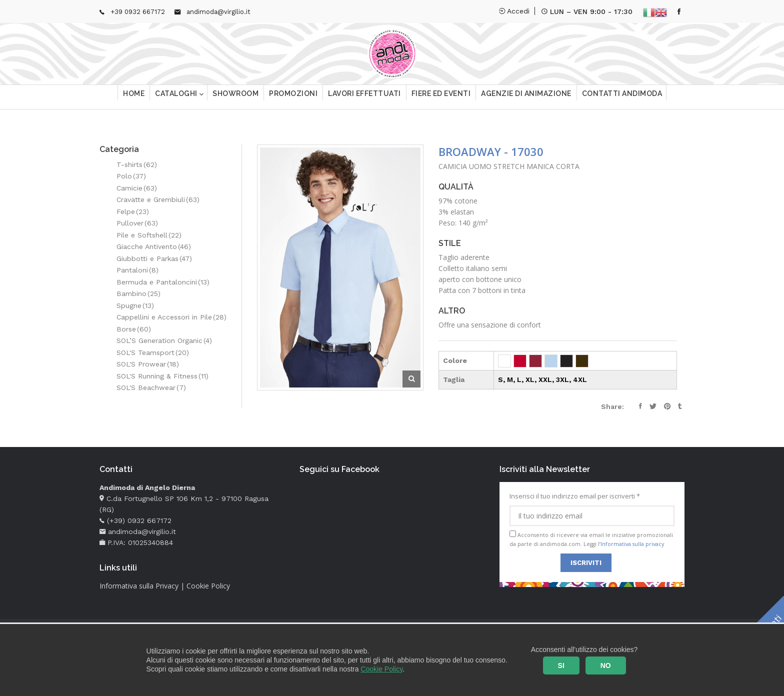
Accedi (514, 11)
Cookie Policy (381, 669)
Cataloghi (177, 97)
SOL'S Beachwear (151, 387)
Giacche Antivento (154, 246)
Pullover (137, 223)
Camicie (137, 188)
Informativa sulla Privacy (139, 586)
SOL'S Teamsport (153, 352)
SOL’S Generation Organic (164, 340)
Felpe (133, 211)
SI (561, 665)
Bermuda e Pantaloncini (163, 282)
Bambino (138, 293)
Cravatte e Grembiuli (158, 199)
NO (606, 665)
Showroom (235, 97)
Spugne (135, 305)
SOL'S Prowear (148, 364)
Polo (131, 176)
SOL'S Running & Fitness (162, 376)
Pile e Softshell (149, 235)
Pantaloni (137, 270)
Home (134, 97)
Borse (134, 329)
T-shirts (137, 164)
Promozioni (293, 97)
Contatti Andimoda (622, 97)
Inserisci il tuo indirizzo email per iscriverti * (592, 509)
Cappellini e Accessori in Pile (171, 317)
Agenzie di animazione (526, 97)
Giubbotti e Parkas (154, 258)
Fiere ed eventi (441, 97)
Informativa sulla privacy (632, 544)
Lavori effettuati (364, 97)
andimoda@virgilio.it (218, 12)
